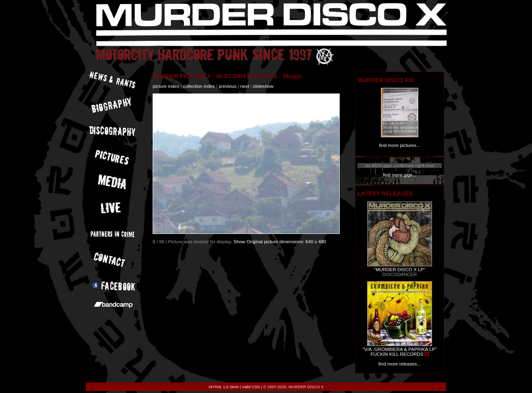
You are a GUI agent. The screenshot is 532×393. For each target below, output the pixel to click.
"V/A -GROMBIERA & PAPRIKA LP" (399, 349)
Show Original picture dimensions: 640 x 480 (280, 242)
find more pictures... (399, 145)
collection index (199, 86)
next (245, 86)
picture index (166, 86)
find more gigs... (400, 175)
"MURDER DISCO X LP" (400, 270)
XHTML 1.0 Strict (224, 387)
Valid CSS (251, 387)
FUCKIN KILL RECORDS (397, 354)
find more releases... (400, 364)
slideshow (263, 86)
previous (228, 86)
